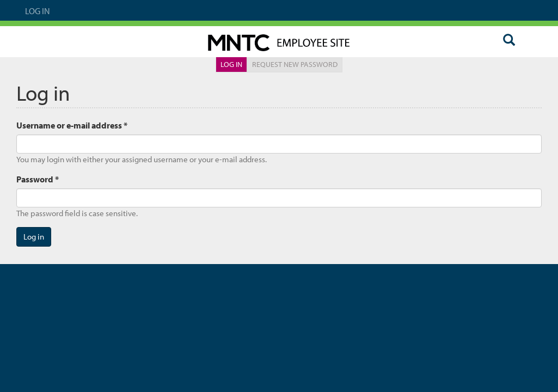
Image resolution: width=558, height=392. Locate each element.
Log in (234, 66)
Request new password (295, 64)
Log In (38, 11)
